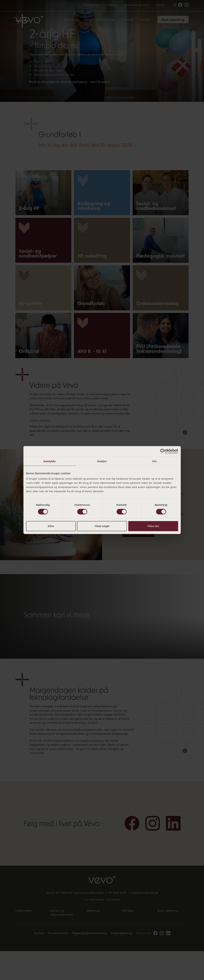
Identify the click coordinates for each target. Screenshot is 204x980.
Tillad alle (153, 526)
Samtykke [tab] (50, 461)
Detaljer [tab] (102, 461)
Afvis (51, 526)
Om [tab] (154, 461)
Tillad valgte (102, 526)
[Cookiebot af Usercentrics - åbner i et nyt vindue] (163, 451)
